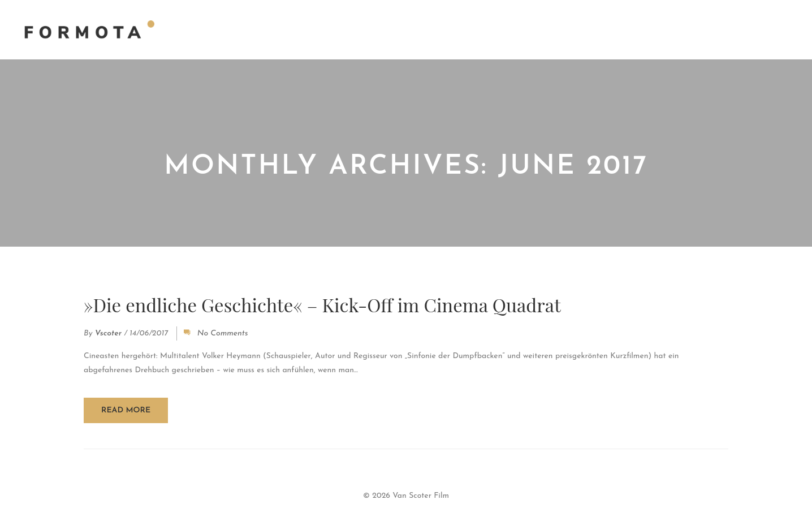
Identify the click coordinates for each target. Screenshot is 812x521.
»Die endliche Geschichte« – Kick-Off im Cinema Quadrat (332, 305)
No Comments (223, 335)
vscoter (109, 335)
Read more (126, 411)
